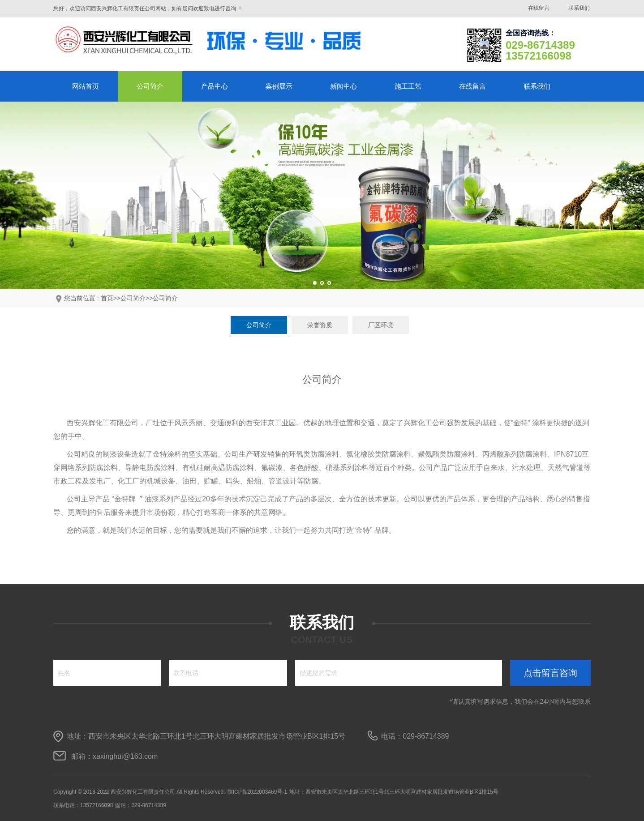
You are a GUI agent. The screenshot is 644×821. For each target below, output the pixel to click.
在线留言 (539, 8)
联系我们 (579, 8)
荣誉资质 (320, 325)
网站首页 (86, 86)
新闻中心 (343, 86)
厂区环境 (381, 325)
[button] (315, 283)
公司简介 (150, 86)
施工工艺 (408, 86)
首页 (107, 298)
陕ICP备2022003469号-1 (257, 792)
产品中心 (215, 86)
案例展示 (279, 86)
